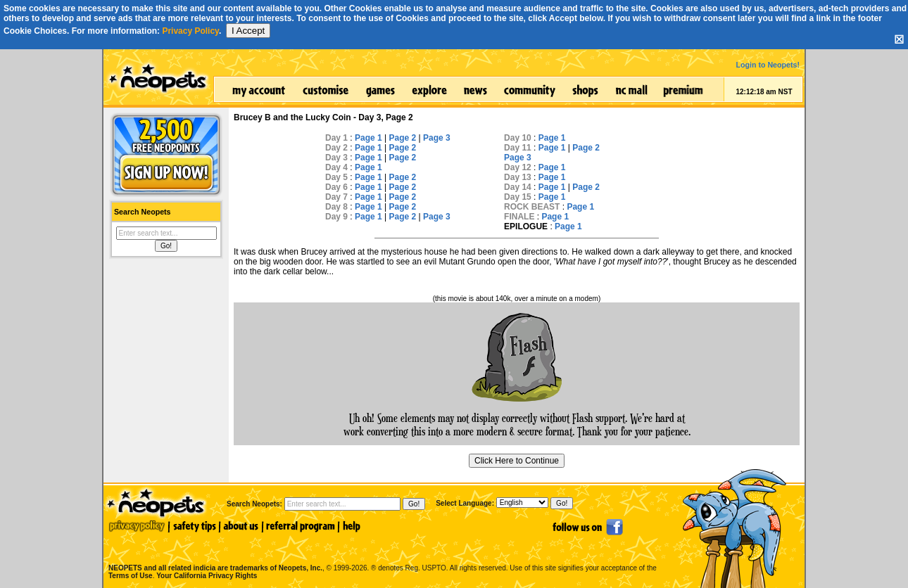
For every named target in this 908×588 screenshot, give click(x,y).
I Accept (248, 31)
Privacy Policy (190, 31)
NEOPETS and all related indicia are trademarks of (214, 553)
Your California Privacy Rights (207, 576)
